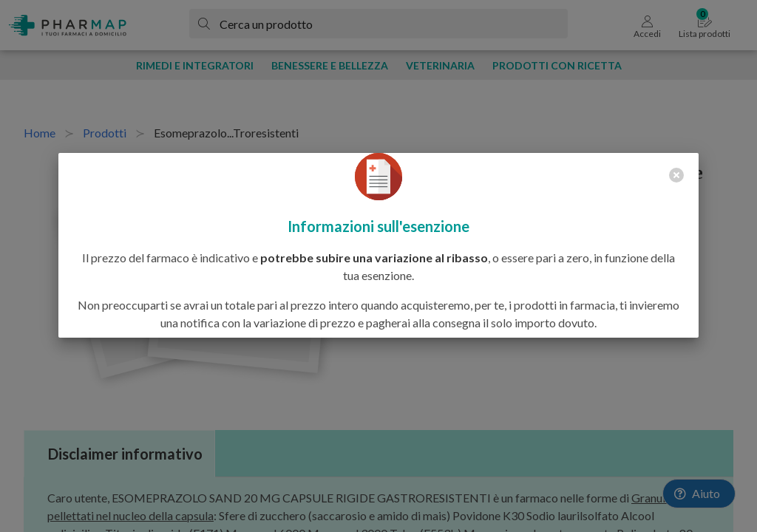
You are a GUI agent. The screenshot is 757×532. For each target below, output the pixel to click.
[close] (676, 175)
